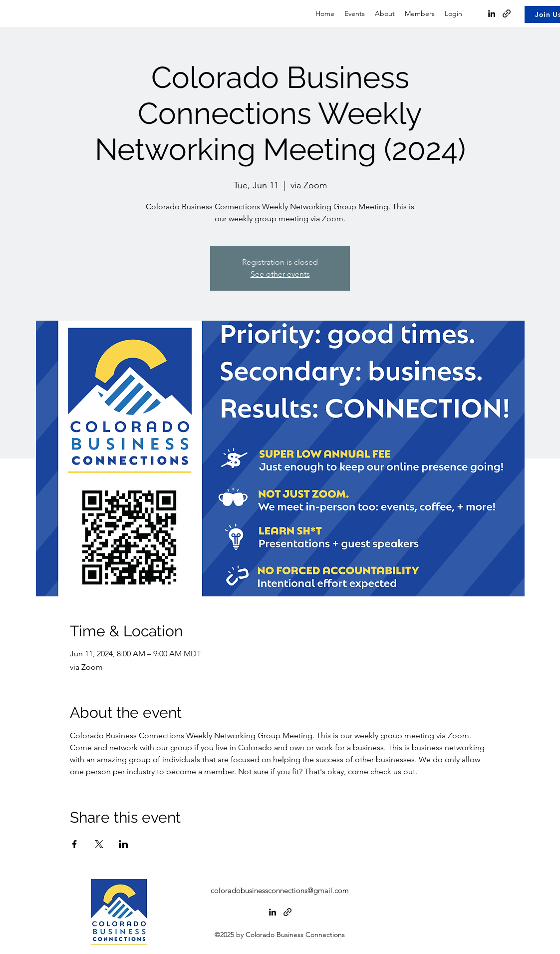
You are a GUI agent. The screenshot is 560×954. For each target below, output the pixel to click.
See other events (280, 274)
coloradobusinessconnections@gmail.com (280, 890)
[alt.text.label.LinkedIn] (273, 912)
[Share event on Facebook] (75, 844)
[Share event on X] (99, 844)
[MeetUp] (287, 912)
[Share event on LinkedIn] (124, 844)
